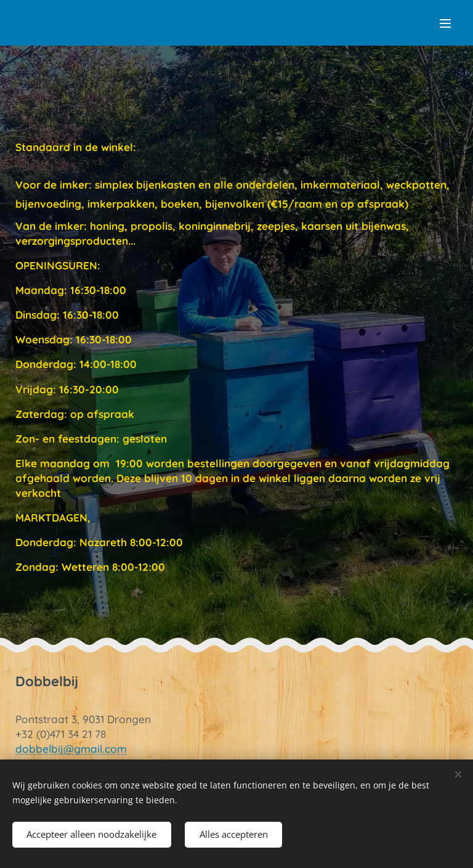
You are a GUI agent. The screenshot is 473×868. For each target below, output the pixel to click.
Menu (445, 23)
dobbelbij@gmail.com (71, 749)
